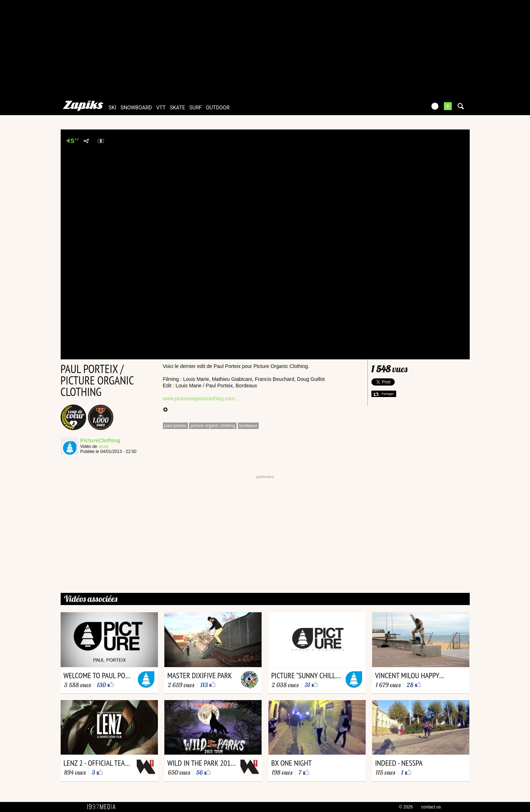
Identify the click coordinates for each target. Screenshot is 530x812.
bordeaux (248, 426)
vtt (161, 108)
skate (177, 108)
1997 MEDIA (103, 807)
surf (196, 108)
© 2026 (406, 807)
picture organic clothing (213, 426)
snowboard (136, 108)
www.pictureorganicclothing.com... (201, 398)
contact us (431, 807)
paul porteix (175, 426)
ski (113, 108)
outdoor (218, 108)
